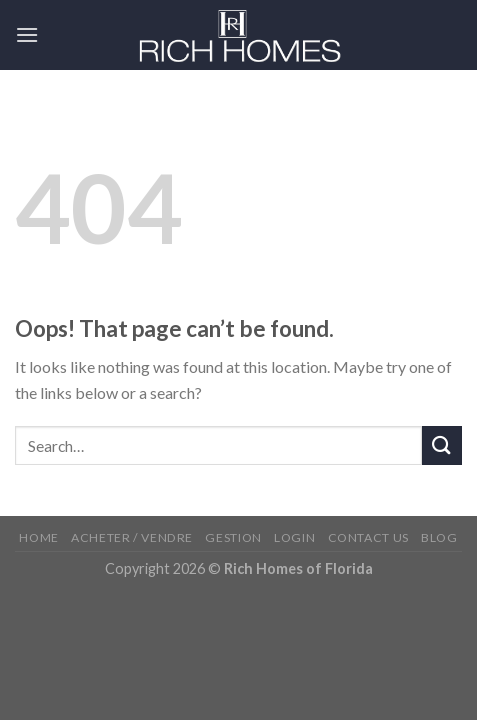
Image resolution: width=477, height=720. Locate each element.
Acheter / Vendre (132, 537)
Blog (439, 537)
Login (294, 537)
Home (38, 537)
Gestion (233, 537)
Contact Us (368, 537)
